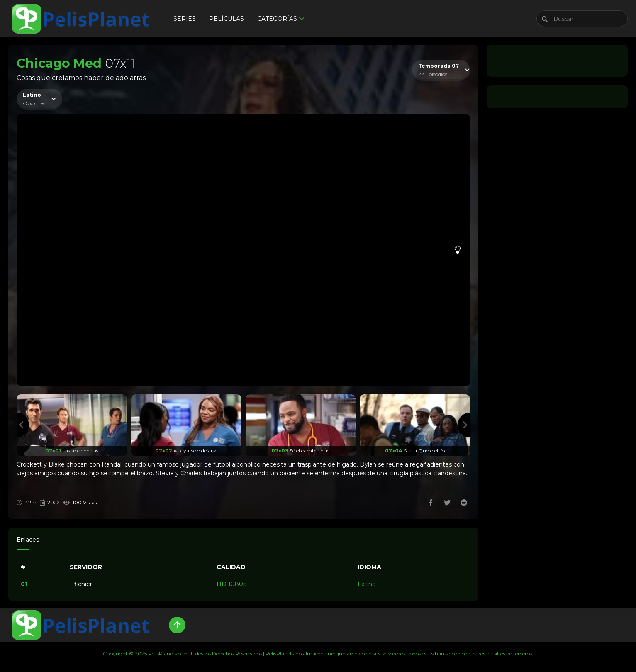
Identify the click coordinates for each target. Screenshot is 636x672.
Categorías (277, 19)
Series (185, 19)
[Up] (177, 625)
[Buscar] (582, 19)
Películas (227, 19)
